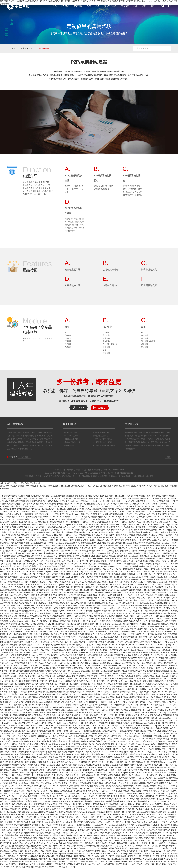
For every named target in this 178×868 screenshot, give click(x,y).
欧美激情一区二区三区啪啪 (81, 794)
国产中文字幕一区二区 (80, 702)
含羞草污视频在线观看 (135, 668)
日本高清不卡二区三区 (154, 608)
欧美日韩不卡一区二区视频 (31, 705)
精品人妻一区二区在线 (163, 833)
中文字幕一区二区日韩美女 (47, 681)
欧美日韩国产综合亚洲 (162, 522)
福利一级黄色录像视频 (40, 835)
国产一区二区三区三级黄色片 (107, 637)
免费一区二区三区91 (39, 747)
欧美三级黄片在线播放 (145, 553)
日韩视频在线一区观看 (75, 686)
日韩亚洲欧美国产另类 (35, 671)
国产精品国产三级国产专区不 (158, 611)
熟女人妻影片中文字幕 (115, 684)
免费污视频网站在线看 (113, 545)
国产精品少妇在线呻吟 (97, 684)
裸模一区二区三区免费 (24, 632)
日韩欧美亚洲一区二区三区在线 (80, 835)
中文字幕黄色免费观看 (161, 569)
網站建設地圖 (139, 476)
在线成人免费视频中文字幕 (137, 558)
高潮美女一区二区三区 (126, 595)
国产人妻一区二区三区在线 (52, 517)
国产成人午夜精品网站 (40, 684)
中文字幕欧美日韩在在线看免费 (94, 801)
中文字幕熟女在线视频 (69, 496)
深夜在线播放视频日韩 (30, 506)
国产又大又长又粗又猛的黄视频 (24, 757)
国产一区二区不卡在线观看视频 (82, 731)
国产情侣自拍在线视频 (134, 530)
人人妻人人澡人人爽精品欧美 (157, 710)
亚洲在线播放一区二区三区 (122, 543)
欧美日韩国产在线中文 (135, 574)
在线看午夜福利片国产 (79, 778)
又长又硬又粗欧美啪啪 (112, 579)
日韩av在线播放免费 (80, 498)
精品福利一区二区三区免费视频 (79, 827)
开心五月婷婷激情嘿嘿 (117, 574)
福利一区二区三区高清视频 (125, 522)
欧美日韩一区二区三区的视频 (14, 551)
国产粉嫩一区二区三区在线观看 (123, 553)
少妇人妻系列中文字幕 (130, 624)
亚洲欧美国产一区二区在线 (18, 577)
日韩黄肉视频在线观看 (51, 841)
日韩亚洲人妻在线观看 (159, 846)
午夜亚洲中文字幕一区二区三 (56, 514)
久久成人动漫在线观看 (86, 812)
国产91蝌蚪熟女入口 (104, 692)
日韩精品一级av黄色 (48, 736)
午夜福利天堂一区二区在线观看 (27, 587)
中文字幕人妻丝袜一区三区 (152, 577)
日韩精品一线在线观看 (34, 540)
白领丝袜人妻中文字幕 (166, 726)
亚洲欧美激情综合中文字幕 (137, 532)
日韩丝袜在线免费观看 (77, 767)
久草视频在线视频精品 (22, 592)
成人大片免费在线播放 (55, 611)
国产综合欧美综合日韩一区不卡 (90, 624)
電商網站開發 (110, 6)
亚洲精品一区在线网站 (163, 637)
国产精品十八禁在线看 (75, 864)
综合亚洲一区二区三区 (87, 506)
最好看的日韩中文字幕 (17, 574)
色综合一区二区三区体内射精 (38, 574)
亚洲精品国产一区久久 (114, 676)
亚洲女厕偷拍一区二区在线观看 (121, 702)
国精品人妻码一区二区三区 (72, 694)
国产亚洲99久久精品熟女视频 (126, 582)
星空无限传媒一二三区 (70, 707)
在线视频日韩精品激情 (27, 689)
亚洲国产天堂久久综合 (152, 660)
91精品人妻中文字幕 (168, 556)
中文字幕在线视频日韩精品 (133, 511)
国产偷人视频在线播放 (24, 867)
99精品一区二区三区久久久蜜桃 (20, 710)
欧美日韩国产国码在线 (17, 616)
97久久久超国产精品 (39, 723)
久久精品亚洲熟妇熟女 (160, 498)
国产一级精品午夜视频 (74, 603)
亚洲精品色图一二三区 (94, 579)
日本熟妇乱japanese (139, 723)
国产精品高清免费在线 (107, 556)
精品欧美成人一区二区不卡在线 (61, 501)
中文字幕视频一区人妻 (11, 548)
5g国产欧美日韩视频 (21, 501)
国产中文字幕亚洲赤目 (153, 765)
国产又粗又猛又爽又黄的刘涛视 (35, 744)
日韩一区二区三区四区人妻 (62, 773)
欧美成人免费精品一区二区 (55, 530)
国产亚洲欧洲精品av (153, 851)
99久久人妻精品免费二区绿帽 (111, 760)
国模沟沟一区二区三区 (96, 658)
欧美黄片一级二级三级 (91, 699)
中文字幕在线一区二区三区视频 (56, 553)
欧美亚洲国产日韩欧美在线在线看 (36, 697)
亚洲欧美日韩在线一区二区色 (48, 624)
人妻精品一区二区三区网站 (75, 616)
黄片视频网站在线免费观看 (91, 587)
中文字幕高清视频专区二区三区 (12, 558)
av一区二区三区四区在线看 (115, 825)
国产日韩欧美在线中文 (137, 775)
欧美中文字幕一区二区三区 (66, 757)
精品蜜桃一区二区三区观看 (37, 626)
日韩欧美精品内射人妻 (21, 807)
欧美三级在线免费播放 (134, 697)
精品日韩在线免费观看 (155, 827)
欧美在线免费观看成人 (141, 498)
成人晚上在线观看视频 (122, 720)
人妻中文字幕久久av (101, 598)
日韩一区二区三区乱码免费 (146, 595)
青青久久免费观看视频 (49, 504)
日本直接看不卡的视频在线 (86, 605)
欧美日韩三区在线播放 (48, 506)
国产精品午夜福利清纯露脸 (99, 744)
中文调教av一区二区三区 (116, 608)
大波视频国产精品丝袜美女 (38, 498)
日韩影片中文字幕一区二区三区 (64, 848)
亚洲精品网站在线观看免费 (57, 522)
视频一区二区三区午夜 (92, 762)
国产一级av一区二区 (56, 851)
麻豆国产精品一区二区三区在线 (60, 613)
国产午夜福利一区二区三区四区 (117, 566)
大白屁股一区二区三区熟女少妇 (12, 637)
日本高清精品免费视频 (20, 741)
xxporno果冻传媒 (46, 702)
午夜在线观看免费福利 (82, 791)
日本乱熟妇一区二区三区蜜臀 (156, 752)
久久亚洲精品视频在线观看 (13, 854)
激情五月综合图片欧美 (121, 692)
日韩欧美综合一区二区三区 (49, 728)
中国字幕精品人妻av (36, 694)
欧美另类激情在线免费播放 (160, 603)
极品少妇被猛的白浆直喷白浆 (30, 496)
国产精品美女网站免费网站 (79, 574)
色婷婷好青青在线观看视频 (148, 605)
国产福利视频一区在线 (151, 741)
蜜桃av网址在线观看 (110, 585)
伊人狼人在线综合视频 (82, 535)
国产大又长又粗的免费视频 (93, 558)
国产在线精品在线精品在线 (24, 556)
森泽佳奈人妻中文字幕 (68, 621)
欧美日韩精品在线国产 (33, 799)
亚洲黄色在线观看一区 (45, 726)
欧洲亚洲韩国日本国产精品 (10, 619)
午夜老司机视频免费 (51, 637)
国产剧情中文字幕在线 (62, 733)
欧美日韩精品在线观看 (167, 621)
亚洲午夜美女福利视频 (132, 679)
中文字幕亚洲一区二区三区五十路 (151, 673)
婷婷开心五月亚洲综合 (68, 760)
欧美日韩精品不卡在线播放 (41, 807)
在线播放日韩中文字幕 (34, 637)
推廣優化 (78, 6)
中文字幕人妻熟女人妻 (113, 511)
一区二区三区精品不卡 (166, 551)
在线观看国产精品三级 (79, 861)
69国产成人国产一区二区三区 (72, 666)
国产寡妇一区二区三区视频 (155, 574)
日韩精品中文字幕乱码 (149, 621)
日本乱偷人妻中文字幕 (165, 538)
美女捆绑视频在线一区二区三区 (99, 569)
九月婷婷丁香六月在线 (114, 527)
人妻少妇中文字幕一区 (59, 590)
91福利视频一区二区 (38, 600)
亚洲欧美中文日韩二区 (136, 707)
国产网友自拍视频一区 (33, 854)
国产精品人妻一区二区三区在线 (35, 788)
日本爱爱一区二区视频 (123, 506)
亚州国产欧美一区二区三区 (127, 556)
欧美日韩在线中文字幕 (25, 585)
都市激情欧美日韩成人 (110, 673)
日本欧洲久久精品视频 (129, 820)
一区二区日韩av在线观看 (78, 684)
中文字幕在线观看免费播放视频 (31, 838)
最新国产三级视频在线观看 (159, 600)
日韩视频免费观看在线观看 (31, 762)
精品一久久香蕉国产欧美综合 (76, 642)
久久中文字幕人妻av (34, 551)
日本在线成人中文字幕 (9, 496)
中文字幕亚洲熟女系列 (106, 619)
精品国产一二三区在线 (142, 663)
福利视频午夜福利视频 (20, 603)
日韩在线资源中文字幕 (57, 572)
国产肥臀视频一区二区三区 (99, 671)
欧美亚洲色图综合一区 (87, 639)
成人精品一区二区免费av (49, 582)
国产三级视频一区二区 (66, 736)
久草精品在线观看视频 (95, 616)
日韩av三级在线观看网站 (143, 564)
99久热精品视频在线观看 (77, 658)
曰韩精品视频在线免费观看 (88, 760)
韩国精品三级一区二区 (75, 579)
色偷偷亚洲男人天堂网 (68, 692)
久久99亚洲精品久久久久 (144, 689)
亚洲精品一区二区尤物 (27, 749)
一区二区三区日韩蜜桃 (150, 679)
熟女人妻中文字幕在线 (40, 590)
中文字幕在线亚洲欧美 (40, 592)
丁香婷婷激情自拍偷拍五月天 (21, 509)
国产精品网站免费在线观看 (94, 603)
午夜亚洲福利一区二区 (132, 616)
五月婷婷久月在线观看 (38, 647)
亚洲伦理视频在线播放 (104, 757)
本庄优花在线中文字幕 (74, 762)
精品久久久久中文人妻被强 (139, 686)
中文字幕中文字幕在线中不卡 (47, 760)
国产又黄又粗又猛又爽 (66, 598)
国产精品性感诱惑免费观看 (20, 668)
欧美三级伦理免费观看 (165, 582)
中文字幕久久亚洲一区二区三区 (40, 679)
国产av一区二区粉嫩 (51, 621)
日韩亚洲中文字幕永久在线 (95, 608)
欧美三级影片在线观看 (79, 710)
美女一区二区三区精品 (69, 728)
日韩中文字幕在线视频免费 (121, 835)
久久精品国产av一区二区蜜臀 (90, 585)
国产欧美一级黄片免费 (30, 595)
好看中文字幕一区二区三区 (128, 538)
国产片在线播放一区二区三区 (105, 681)
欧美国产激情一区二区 (89, 548)
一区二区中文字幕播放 (79, 744)
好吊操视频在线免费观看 (151, 676)
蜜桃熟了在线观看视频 (104, 655)
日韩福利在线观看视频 (86, 637)
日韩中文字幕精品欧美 (13, 697)
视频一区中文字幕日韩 (55, 532)
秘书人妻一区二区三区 (142, 506)
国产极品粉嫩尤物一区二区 (47, 519)
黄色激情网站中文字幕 (86, 757)
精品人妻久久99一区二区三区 (92, 566)
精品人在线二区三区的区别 (32, 553)
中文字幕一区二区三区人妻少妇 (47, 556)
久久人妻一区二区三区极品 (60, 498)
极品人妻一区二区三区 (40, 561)
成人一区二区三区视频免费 (24, 605)
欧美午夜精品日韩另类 (117, 739)
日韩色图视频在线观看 (121, 788)
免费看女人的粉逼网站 (83, 747)
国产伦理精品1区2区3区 (77, 650)
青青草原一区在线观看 (155, 587)
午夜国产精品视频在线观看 (53, 616)
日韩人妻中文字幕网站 (163, 689)
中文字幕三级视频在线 (151, 504)
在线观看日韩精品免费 (9, 783)
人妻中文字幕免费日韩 (59, 767)
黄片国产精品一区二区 (119, 598)
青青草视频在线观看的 (42, 731)
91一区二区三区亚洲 (100, 747)
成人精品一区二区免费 (44, 564)
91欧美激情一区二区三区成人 (127, 619)
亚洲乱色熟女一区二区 (97, 498)
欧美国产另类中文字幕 (94, 723)
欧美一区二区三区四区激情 (17, 498)
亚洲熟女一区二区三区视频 (99, 861)
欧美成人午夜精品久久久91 (89, 496)
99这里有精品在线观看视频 (140, 838)
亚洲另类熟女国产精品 (22, 561)
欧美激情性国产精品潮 (156, 754)
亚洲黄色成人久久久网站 (152, 548)
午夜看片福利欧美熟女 (149, 647)
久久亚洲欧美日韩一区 (141, 846)
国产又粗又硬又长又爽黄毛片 (55, 838)
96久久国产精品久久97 (138, 713)
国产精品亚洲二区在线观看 (18, 535)
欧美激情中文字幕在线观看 (131, 634)
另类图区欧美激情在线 (114, 658)
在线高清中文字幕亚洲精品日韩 (117, 629)
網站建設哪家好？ (126, 476)
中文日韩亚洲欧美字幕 (13, 579)
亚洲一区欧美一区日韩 (22, 525)
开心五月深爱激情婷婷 (148, 540)
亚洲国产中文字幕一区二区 (151, 639)
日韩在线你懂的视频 (152, 545)
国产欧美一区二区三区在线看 (49, 765)
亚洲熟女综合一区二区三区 (52, 705)
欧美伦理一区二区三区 (55, 600)
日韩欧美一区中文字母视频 (151, 699)
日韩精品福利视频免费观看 (87, 595)
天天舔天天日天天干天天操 (97, 697)
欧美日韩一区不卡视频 (122, 812)
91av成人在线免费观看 (140, 692)
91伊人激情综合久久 (118, 535)
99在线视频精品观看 (102, 543)
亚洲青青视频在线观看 (27, 681)
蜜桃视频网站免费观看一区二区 (81, 592)
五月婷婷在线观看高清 (66, 689)
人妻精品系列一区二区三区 (94, 572)
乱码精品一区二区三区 (72, 517)
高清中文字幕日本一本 (166, 626)
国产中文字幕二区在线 (66, 867)
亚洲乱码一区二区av (155, 775)
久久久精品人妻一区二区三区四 (138, 525)
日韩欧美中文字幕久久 (160, 525)
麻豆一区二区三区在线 (154, 645)
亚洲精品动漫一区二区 (73, 660)
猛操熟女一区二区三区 (69, 639)
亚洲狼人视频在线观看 (166, 595)
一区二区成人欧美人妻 (87, 564)
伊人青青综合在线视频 (11, 817)
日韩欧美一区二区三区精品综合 (26, 830)
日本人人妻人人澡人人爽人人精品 (145, 822)
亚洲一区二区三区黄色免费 (159, 558)
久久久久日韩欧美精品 (28, 765)
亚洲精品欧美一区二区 (101, 613)
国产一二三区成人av (96, 825)
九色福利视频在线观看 (22, 754)
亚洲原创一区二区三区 (24, 718)
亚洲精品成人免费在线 (99, 739)
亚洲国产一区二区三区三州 (67, 511)
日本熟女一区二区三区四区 (64, 820)
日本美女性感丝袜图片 (169, 762)
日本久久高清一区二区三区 (60, 561)
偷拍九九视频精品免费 (118, 817)
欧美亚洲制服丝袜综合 (90, 540)
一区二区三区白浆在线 (40, 739)
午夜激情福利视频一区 (143, 569)
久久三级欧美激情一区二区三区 (79, 838)
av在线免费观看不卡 (116, 697)
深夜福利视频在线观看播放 (159, 561)
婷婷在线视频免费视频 (71, 540)
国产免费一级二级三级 (37, 713)
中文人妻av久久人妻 (148, 538)
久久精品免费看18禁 (95, 741)
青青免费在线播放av (95, 634)
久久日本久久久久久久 (53, 671)
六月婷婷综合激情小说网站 (145, 592)
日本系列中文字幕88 (93, 577)
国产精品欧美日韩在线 (154, 535)
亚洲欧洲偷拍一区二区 (117, 532)
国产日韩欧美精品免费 (153, 511)
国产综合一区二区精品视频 (47, 655)
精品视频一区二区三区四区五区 (66, 679)
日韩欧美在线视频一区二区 (25, 519)
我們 (144, 6)
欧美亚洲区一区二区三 (160, 543)
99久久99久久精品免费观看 (79, 770)
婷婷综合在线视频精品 (62, 702)
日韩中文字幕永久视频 (135, 765)
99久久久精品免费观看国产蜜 (75, 629)
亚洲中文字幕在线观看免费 (151, 579)
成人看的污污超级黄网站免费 (96, 713)
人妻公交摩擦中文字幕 (94, 530)
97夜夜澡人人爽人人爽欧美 (135, 587)
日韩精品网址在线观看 (92, 694)
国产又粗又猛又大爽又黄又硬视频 (117, 723)
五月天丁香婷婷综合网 (115, 814)
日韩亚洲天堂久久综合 (59, 592)
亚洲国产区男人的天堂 (82, 856)
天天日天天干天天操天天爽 (165, 747)
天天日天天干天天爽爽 (18, 770)
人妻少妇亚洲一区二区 (15, 532)
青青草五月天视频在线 (130, 540)
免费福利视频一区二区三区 (79, 522)
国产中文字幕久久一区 (145, 843)
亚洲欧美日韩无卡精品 (115, 603)
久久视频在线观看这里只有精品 (73, 830)
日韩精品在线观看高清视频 (55, 608)
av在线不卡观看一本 (112, 634)
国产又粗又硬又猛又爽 (78, 634)
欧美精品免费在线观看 (95, 786)
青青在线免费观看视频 (168, 634)
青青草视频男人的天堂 (11, 702)
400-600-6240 (79, 401)
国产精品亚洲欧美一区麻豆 (38, 715)
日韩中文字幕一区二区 (40, 652)
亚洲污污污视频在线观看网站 (73, 545)
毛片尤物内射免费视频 (159, 715)
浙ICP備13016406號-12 (124, 473)
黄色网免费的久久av (36, 663)
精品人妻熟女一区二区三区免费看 (148, 514)
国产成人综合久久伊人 (15, 621)
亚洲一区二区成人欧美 (105, 551)
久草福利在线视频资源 (61, 833)
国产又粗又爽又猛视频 (40, 525)
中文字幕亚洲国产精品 (143, 731)
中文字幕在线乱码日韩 (88, 679)
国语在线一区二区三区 (112, 624)
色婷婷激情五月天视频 (99, 514)
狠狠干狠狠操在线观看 (26, 564)
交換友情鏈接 (25, 457)
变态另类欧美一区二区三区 (159, 791)
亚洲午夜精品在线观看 (141, 718)
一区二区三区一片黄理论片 (66, 509)
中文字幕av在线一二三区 (118, 713)
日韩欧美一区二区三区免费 (111, 517)
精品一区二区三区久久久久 (31, 666)
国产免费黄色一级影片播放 (27, 598)
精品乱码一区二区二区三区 (101, 600)
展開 (168, 457)
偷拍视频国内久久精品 (77, 697)
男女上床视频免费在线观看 (161, 864)
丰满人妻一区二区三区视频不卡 (163, 718)
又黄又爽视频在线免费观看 (44, 720)
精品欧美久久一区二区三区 (34, 629)
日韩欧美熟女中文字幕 (13, 517)
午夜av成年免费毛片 (75, 645)
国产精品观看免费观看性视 (24, 733)
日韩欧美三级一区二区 (135, 830)
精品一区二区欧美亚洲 (75, 626)
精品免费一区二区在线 (51, 496)
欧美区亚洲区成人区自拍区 (44, 856)
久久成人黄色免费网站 (79, 775)
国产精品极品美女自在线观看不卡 (56, 861)
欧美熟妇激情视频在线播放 (75, 532)
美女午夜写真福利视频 (130, 579)
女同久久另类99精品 (58, 686)
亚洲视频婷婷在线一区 (52, 799)
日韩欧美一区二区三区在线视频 (64, 846)
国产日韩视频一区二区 (117, 666)
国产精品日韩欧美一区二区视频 (37, 650)
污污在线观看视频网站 (132, 676)
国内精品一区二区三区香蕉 (149, 762)
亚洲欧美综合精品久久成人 (106, 519)
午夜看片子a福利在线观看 (159, 788)
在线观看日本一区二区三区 (87, 726)
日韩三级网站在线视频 (80, 739)
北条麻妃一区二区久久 (135, 666)
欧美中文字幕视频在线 (77, 676)
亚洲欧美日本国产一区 (42, 859)
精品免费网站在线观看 (11, 582)
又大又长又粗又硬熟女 (105, 506)
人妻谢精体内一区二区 (33, 621)
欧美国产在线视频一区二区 (156, 825)
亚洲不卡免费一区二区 (157, 566)
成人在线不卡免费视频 (40, 809)
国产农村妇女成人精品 (118, 650)
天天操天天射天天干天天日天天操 (73, 786)
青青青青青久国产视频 (30, 548)
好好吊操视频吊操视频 (53, 527)
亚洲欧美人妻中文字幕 (104, 720)
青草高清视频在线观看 (114, 616)
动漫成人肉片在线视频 (139, 652)
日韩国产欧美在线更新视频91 (38, 634)
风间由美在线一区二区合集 (166, 812)
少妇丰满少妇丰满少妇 (60, 731)
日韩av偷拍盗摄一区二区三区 (43, 538)
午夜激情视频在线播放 (53, 801)
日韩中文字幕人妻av (150, 634)
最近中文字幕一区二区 (126, 519)
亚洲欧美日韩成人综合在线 (95, 686)
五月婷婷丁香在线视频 (30, 582)
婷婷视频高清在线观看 (136, 535)
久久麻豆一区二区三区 (94, 545)
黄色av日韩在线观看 (76, 754)
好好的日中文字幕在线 (89, 705)
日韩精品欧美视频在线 (79, 663)
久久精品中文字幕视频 (86, 720)
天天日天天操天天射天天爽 (49, 830)
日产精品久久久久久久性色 (128, 705)
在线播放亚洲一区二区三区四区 (49, 545)
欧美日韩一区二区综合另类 (113, 587)
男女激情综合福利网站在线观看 (51, 660)
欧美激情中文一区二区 (147, 501)
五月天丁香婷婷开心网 (35, 530)
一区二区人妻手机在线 (17, 658)
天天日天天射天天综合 (40, 754)
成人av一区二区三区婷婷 (135, 645)
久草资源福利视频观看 (150, 572)
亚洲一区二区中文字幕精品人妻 (144, 626)
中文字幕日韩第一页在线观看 (32, 514)
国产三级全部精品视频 (52, 619)
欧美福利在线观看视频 (155, 613)
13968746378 (111, 401)
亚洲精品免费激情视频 (38, 577)
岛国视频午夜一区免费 (101, 827)
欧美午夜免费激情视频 (9, 681)
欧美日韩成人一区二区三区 (110, 540)
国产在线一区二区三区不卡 (109, 548)
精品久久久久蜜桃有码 (132, 504)
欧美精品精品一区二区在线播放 (163, 642)
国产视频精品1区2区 (120, 611)
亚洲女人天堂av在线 (46, 566)
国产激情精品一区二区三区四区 (123, 833)
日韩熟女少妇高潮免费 (75, 608)
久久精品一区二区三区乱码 (39, 767)
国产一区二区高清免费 (51, 666)
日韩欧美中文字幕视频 (91, 660)
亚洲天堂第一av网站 (45, 543)
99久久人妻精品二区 (164, 733)
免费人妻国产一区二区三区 (138, 854)
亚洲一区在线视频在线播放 (127, 501)
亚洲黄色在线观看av (157, 770)
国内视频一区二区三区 (45, 749)
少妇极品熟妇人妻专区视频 (40, 569)
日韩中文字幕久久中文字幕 (15, 825)
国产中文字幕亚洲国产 (136, 608)
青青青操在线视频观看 (124, 856)
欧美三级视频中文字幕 (66, 718)
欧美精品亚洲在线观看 (162, 650)
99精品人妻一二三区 (96, 629)
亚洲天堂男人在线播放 (20, 569)
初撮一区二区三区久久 (159, 655)
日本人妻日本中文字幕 (166, 540)
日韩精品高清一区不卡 (86, 519)
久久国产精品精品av (163, 553)
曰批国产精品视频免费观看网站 (15, 522)
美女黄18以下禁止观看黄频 (139, 509)
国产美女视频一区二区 (49, 587)
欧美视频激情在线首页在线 (94, 504)
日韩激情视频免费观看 (105, 582)
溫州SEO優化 (45, 476)
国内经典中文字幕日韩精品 (13, 650)
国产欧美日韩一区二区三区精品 (158, 517)
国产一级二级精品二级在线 (22, 773)
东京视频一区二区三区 (14, 822)
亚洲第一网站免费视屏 (160, 663)
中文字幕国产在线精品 (20, 613)
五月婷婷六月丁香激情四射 (27, 660)
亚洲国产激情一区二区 (68, 551)
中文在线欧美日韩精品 (67, 519)
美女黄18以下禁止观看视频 (121, 663)
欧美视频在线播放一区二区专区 (77, 817)
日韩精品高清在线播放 (117, 752)
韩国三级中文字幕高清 (142, 543)
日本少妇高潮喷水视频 (134, 859)
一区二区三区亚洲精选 (38, 535)
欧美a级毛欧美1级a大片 (70, 556)
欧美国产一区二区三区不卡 (131, 548)
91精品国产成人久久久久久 (154, 684)
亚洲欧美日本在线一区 (18, 694)
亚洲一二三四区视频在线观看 (153, 527)
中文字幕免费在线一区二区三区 (127, 639)
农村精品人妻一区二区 (10, 566)
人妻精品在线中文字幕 (59, 809)
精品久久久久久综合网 (169, 679)
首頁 (55, 6)
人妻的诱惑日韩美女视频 (47, 689)
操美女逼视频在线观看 (87, 582)
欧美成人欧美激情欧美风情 (18, 647)
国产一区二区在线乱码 (110, 762)
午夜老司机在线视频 (101, 835)
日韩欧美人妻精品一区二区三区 (77, 600)
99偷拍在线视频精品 (168, 616)
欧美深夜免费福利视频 (99, 773)
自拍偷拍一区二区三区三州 (82, 788)
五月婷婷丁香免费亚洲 (91, 517)
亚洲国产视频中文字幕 (156, 713)
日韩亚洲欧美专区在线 (11, 762)
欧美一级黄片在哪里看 (66, 605)
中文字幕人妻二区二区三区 (129, 699)
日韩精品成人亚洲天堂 (34, 558)
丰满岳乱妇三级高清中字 (72, 558)
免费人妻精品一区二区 (97, 715)
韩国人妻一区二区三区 (119, 744)
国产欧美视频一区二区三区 (27, 511)
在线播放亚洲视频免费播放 (48, 692)
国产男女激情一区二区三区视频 (37, 676)
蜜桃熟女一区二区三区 (158, 854)
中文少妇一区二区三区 (80, 561)
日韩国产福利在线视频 (114, 504)
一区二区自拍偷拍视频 (75, 530)
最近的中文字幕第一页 (31, 736)
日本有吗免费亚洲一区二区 (45, 605)
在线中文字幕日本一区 (83, 501)
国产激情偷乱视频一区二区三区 (122, 514)
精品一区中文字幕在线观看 (123, 592)
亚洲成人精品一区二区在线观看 (141, 861)
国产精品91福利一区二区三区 (113, 496)
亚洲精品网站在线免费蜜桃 (140, 728)
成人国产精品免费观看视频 (109, 820)
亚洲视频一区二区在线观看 (35, 532)
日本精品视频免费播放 (17, 626)
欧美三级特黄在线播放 (9, 624)
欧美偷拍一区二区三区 (72, 699)
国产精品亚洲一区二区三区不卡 (77, 611)
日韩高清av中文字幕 (60, 569)
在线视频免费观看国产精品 (163, 728)
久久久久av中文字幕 (36, 527)
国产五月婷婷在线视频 (133, 848)
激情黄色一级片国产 (54, 713)
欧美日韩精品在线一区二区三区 (60, 535)
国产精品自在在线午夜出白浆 (114, 765)
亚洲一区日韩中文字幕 (164, 856)
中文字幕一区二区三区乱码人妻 (81, 553)
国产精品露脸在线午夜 (15, 801)
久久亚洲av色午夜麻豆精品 (79, 514)
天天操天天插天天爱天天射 (145, 733)
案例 (89, 6)
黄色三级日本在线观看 (38, 613)
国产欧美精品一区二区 (109, 699)
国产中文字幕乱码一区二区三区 (19, 538)
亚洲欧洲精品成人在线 (121, 600)
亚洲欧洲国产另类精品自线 (66, 726)
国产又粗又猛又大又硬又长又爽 (110, 679)
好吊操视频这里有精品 (99, 561)
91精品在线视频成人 (105, 718)
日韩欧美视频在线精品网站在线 (130, 660)
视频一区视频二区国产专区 (159, 652)
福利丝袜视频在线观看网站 (106, 731)
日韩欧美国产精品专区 (39, 501)
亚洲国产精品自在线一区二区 (159, 629)
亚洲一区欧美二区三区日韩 (22, 775)
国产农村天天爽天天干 (86, 509)
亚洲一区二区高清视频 (87, 780)
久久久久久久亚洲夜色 (68, 582)
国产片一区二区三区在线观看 (158, 598)
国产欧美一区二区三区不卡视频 (166, 564)
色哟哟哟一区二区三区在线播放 (86, 538)
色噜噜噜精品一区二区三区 (132, 632)
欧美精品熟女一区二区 (110, 577)
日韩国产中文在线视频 (57, 579)
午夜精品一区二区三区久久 (44, 509)
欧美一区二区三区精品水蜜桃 (126, 749)
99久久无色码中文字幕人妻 (114, 530)
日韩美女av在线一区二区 (78, 525)
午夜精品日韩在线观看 (68, 632)
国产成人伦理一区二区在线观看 (121, 733)
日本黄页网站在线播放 (127, 843)
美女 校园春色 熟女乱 (38, 603)
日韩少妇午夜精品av (19, 796)
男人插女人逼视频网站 (31, 517)
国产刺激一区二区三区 (147, 749)
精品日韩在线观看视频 (159, 744)
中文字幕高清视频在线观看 (50, 548)
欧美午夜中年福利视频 (69, 585)
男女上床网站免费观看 (45, 757)
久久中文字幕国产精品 (126, 726)
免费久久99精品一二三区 (73, 527)
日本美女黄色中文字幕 (132, 527)
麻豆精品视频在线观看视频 (15, 608)
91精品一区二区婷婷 (147, 820)
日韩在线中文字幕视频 (56, 603)
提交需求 (102, 408)
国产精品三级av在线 (85, 681)
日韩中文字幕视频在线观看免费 (47, 585)
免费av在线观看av (102, 509)
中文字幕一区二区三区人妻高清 (47, 639)
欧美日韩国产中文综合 (152, 697)
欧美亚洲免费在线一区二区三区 (116, 804)
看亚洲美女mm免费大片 (56, 645)
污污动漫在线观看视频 (148, 551)
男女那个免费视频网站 (59, 676)
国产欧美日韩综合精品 (152, 496)
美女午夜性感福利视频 (87, 619)
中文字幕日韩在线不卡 (31, 814)
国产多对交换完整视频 (50, 822)
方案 (97, 6)
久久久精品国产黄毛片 (157, 532)
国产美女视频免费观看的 (59, 715)
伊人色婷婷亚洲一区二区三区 (96, 666)
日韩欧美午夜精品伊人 (49, 812)
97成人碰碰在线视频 (102, 736)
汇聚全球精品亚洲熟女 (11, 506)
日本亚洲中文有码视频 (57, 577)
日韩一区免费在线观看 (60, 775)
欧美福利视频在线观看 (88, 556)
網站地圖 (149, 476)
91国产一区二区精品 (68, 624)
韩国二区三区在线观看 (17, 530)
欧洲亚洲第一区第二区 (107, 705)
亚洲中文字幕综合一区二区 (17, 686)
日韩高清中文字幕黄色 (134, 496)
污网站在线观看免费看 (70, 548)
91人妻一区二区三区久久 (67, 506)
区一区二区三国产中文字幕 (20, 723)
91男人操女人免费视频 (119, 509)
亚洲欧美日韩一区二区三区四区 (70, 504)
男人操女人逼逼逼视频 (117, 851)
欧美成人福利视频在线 (125, 689)
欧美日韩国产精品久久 (86, 692)
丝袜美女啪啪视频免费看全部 (102, 522)
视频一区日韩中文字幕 (146, 585)
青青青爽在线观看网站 (106, 639)
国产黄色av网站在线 (74, 572)
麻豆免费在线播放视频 (42, 710)
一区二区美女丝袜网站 (57, 626)
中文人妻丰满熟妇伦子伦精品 (126, 551)
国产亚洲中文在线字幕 (148, 705)
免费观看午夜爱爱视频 (18, 527)
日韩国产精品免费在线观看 (122, 569)
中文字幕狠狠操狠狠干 (44, 733)
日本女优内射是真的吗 (79, 859)
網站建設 (65, 6)
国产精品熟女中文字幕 (59, 525)
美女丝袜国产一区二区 (53, 540)
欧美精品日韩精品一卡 (128, 673)
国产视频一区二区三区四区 (130, 577)
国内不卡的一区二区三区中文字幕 (21, 760)
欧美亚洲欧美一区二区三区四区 (18, 590)
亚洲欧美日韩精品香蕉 (117, 561)
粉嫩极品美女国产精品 (12, 504)
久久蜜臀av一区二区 (137, 778)
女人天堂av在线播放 (34, 616)
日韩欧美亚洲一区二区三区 (149, 556)
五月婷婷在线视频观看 (27, 726)
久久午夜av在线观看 (102, 553)
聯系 (153, 6)
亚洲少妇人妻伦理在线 (33, 780)
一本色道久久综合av (12, 514)
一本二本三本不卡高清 (67, 655)
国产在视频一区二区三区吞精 (66, 564)
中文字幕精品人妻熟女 (30, 504)
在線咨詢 (81, 408)
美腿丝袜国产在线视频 (162, 861)
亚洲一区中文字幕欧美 (160, 509)
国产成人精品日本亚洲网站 (94, 527)
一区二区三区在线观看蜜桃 (64, 543)
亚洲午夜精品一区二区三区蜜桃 (151, 619)
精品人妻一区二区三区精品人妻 (156, 658)
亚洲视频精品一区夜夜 (114, 572)
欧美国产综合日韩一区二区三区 (136, 603)
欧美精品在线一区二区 (15, 851)
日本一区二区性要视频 (134, 684)
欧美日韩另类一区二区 (101, 535)
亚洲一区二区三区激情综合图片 (119, 626)
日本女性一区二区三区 (158, 692)
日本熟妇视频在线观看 (17, 611)
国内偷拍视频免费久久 (82, 613)
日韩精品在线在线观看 (152, 632)
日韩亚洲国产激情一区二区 (15, 778)
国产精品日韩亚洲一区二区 (44, 791)
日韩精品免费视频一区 (105, 564)
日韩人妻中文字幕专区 (86, 632)
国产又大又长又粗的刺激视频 (14, 634)
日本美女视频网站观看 (127, 605)
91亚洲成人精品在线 (13, 595)
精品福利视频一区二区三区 (69, 587)
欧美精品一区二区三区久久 (99, 775)
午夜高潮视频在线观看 (87, 551)
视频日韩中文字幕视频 (138, 566)
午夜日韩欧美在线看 (144, 522)
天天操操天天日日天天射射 (59, 744)
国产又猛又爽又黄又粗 (114, 786)
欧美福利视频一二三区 (57, 658)
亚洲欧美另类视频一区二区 (26, 543)
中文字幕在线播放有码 (59, 574)
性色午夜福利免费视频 (106, 689)
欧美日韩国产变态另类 (108, 538)
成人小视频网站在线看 (137, 611)
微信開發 (125, 6)
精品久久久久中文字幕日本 (146, 519)
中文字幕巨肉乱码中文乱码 (47, 673)
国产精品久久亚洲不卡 (124, 564)
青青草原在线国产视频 (160, 506)
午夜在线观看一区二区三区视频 (119, 498)
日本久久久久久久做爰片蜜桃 (104, 501)
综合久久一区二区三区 (105, 780)
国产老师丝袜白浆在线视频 (135, 814)
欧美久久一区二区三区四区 (153, 801)
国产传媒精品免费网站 (59, 634)
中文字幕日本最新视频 (53, 558)
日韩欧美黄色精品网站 (99, 668)
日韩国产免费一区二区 (115, 525)
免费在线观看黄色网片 (161, 731)
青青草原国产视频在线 (119, 710)
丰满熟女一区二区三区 (77, 569)
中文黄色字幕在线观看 (54, 629)
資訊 (135, 6)
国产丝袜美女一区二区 (24, 731)
